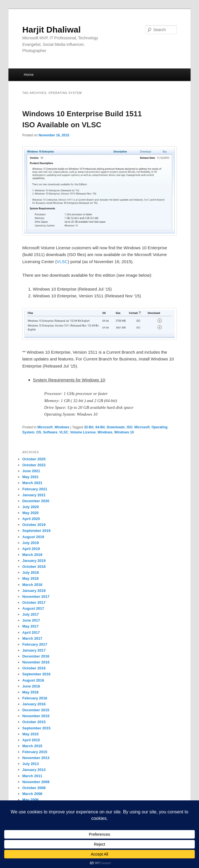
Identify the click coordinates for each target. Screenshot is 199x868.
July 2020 (31, 507)
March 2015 (32, 746)
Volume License (83, 432)
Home (29, 75)
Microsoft (45, 427)
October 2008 (34, 788)
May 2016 (30, 692)
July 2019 (31, 543)
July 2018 (31, 572)
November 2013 (36, 758)
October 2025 (34, 459)
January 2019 (34, 561)
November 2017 (36, 597)
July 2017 (31, 614)
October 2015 (34, 722)
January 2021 (34, 495)
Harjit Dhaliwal (52, 30)
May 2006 (30, 800)
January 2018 (34, 591)
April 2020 (31, 519)
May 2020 (30, 513)
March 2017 (32, 638)
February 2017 (35, 644)
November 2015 (36, 716)
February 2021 (35, 489)
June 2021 (31, 471)
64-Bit (100, 427)
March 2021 (32, 483)
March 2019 (32, 555)
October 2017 (34, 602)
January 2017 (34, 650)
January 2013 (34, 770)
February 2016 (35, 698)
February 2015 (35, 752)
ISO (130, 427)
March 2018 (32, 585)
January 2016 (34, 704)
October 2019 (34, 525)
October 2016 (34, 668)
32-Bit (89, 427)
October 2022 (34, 465)
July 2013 (31, 764)
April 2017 (31, 632)
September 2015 (36, 728)
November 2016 (36, 662)
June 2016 (31, 686)
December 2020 (36, 501)
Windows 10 (124, 432)
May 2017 (30, 626)
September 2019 (36, 531)
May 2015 (30, 734)
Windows (62, 427)
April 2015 (31, 740)
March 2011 (32, 776)
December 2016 (36, 656)
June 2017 (31, 620)
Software (50, 432)
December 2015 (36, 710)
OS (39, 432)
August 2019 (33, 537)
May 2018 (30, 578)
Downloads (116, 427)
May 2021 (30, 477)
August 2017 (33, 608)
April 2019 (31, 549)
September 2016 (36, 674)
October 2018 (34, 567)
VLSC (62, 262)
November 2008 (36, 782)
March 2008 (32, 794)
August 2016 (33, 680)
